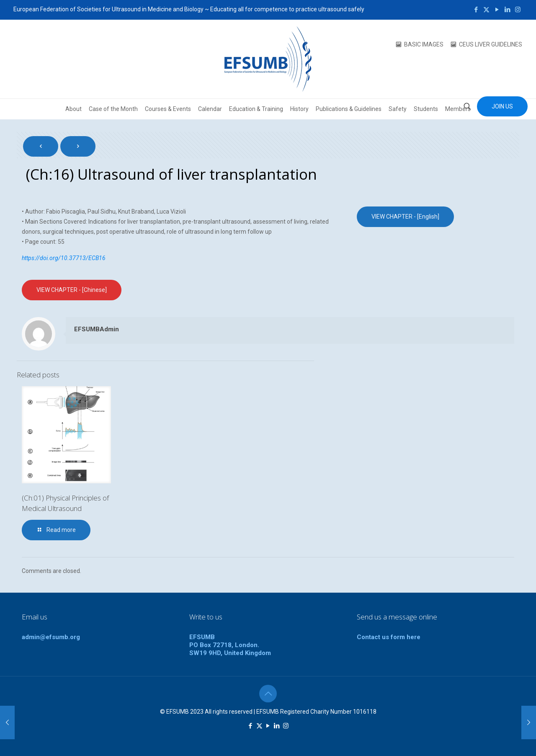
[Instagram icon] (518, 10)
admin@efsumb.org (51, 637)
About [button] (73, 109)
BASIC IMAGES (424, 44)
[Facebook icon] (476, 10)
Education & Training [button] (256, 109)
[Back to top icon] (268, 694)
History (299, 109)
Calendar (210, 109)
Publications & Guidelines (349, 109)
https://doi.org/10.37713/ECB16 (64, 258)
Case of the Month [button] (113, 109)
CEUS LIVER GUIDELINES (491, 44)
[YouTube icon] (497, 10)
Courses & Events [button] (168, 109)
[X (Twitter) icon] (486, 10)
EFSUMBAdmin (97, 329)
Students (426, 109)
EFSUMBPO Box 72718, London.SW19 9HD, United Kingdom (230, 645)
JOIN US (502, 106)
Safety (398, 109)
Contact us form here (389, 637)
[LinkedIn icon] (507, 10)
